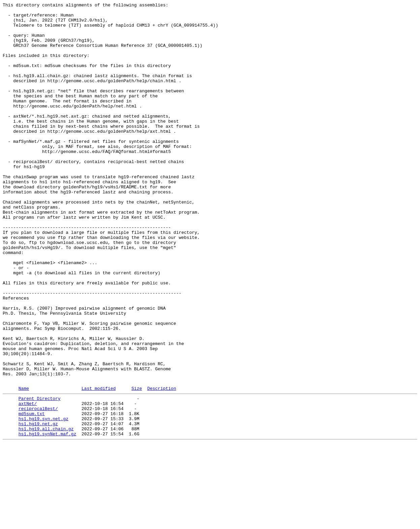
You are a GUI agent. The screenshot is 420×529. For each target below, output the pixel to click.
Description (162, 465)
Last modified (99, 465)
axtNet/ (28, 482)
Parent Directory (40, 476)
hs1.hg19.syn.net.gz (43, 500)
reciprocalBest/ (38, 488)
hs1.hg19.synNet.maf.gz (47, 519)
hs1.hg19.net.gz (38, 506)
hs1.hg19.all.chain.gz (46, 512)
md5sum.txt (32, 494)
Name (24, 465)
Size (137, 465)
